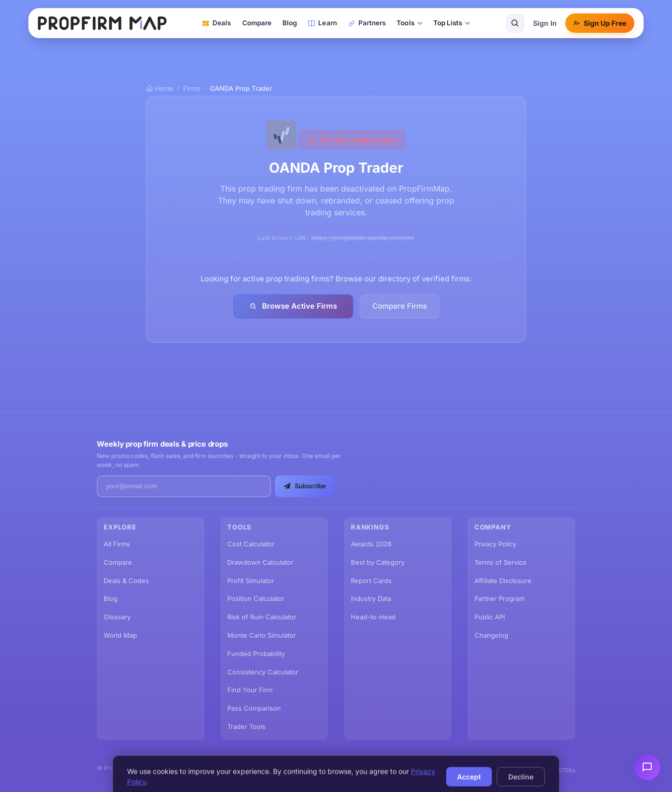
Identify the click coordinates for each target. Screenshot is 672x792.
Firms (192, 89)
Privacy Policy (495, 544)
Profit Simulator (251, 581)
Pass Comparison (254, 708)
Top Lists (452, 23)
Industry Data (371, 598)
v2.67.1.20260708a (551, 770)
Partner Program (500, 598)
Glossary (117, 617)
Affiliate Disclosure (503, 581)
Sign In (545, 23)
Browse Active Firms (293, 306)
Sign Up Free (600, 23)
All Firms (117, 544)
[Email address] (184, 486)
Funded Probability (256, 654)
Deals (216, 23)
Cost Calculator (251, 544)
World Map (120, 635)
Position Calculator (256, 598)
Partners (367, 23)
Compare (257, 23)
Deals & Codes (126, 581)
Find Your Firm (250, 690)
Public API (490, 617)
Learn (322, 23)
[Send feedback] (647, 767)
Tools (409, 23)
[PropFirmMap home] (102, 23)
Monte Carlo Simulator (262, 635)
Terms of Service (501, 562)
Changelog (491, 635)
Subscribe (305, 486)
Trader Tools (246, 726)
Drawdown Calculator (260, 562)
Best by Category (378, 562)
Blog (290, 23)
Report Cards (371, 581)
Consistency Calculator (263, 672)
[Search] (515, 23)
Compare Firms (400, 306)
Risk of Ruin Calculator (262, 617)
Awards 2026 (371, 544)
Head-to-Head (373, 617)
